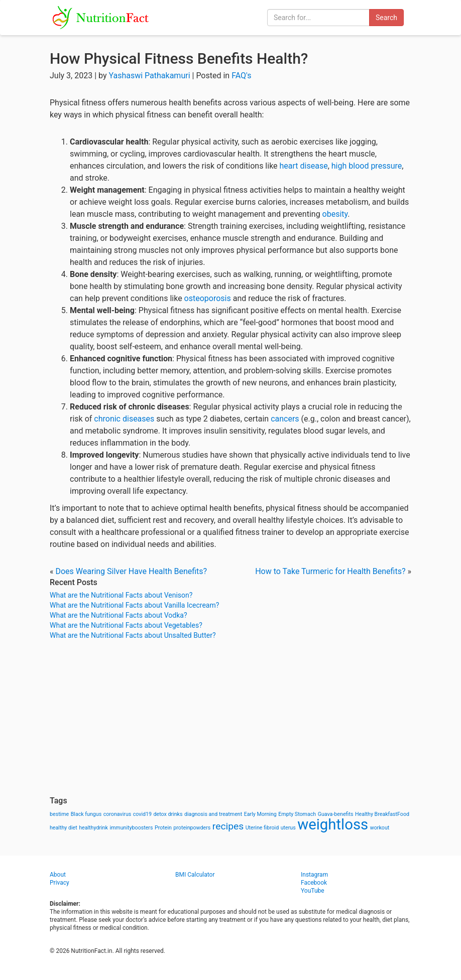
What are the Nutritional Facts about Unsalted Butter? (133, 635)
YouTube (313, 891)
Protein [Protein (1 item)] (163, 828)
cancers (285, 419)
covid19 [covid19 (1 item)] (142, 814)
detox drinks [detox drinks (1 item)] (168, 814)
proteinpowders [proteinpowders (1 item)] (192, 828)
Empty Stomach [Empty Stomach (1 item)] (297, 814)
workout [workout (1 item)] (380, 828)
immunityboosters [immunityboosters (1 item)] (131, 828)
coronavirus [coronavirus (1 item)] (118, 814)
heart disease (304, 166)
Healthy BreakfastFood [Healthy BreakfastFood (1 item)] (382, 814)
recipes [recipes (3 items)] (228, 826)
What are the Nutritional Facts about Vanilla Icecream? (134, 605)
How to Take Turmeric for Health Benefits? (330, 571)
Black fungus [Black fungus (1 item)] (86, 814)
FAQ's (241, 76)
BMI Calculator (195, 875)
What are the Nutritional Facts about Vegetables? (126, 625)
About (58, 875)
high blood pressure (367, 166)
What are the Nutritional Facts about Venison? (121, 595)
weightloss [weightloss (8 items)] (333, 824)
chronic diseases (124, 419)
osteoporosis (208, 298)
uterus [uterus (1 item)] (288, 828)
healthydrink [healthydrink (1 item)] (93, 828)
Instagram (314, 875)
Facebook (314, 883)
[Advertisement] (230, 718)
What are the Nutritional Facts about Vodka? (119, 615)
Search (386, 18)
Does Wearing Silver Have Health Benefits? (131, 571)
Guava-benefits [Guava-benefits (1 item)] (336, 814)
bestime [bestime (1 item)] (59, 814)
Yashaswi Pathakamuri (149, 76)
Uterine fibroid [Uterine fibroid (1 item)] (262, 828)
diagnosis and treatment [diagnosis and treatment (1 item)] (213, 814)
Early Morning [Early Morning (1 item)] (260, 814)
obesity (335, 214)
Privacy (60, 883)
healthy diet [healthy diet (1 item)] (64, 828)
